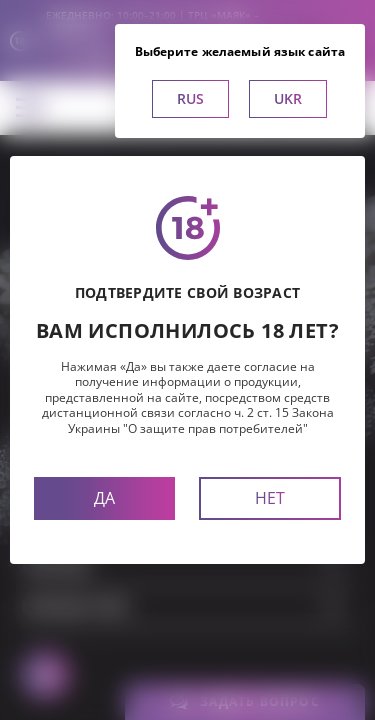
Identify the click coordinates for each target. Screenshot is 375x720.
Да (104, 498)
